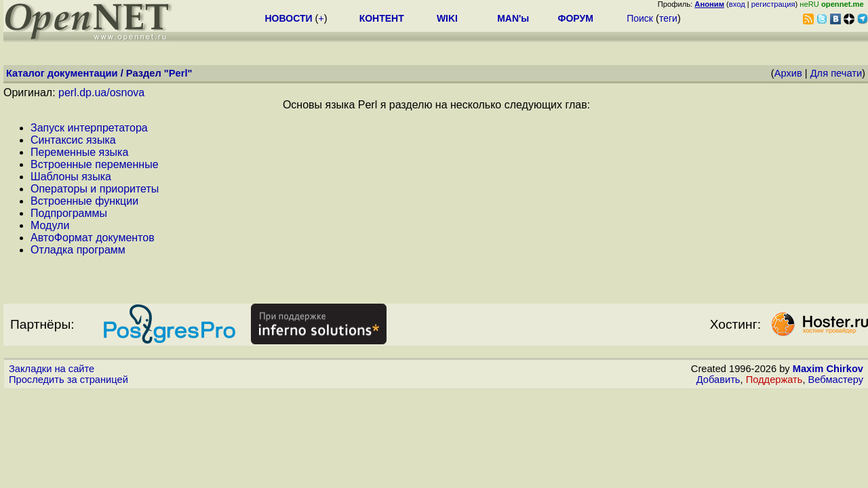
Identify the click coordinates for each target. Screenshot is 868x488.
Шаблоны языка (71, 177)
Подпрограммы (69, 213)
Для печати (836, 73)
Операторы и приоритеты (95, 189)
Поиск (640, 18)
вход (737, 4)
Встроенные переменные (95, 164)
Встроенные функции (84, 201)
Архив (788, 73)
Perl (178, 73)
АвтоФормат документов (93, 238)
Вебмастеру (836, 380)
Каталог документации (62, 73)
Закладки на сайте (52, 369)
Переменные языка (79, 152)
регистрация (773, 4)
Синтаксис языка (73, 140)
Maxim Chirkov (828, 369)
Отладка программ (78, 250)
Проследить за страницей (68, 380)
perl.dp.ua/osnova (101, 93)
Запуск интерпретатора (89, 128)
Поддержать (774, 380)
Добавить (718, 380)
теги (668, 18)
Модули (50, 225)
